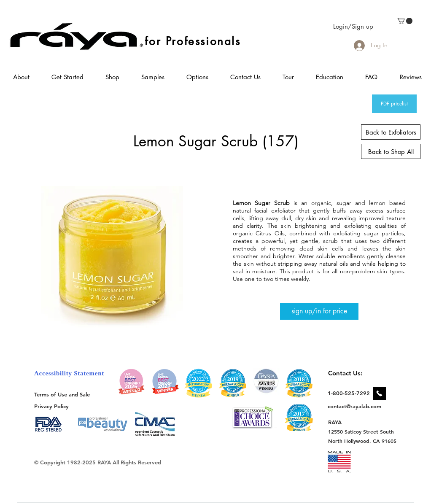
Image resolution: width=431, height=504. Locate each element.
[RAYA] (340, 422)
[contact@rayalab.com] (356, 406)
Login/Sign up (353, 26)
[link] (405, 21)
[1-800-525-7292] (349, 393)
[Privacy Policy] (53, 406)
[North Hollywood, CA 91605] (362, 441)
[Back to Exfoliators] (391, 132)
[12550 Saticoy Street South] (361, 431)
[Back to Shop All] (391, 151)
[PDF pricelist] (394, 104)
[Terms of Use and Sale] (63, 394)
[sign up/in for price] (319, 311)
